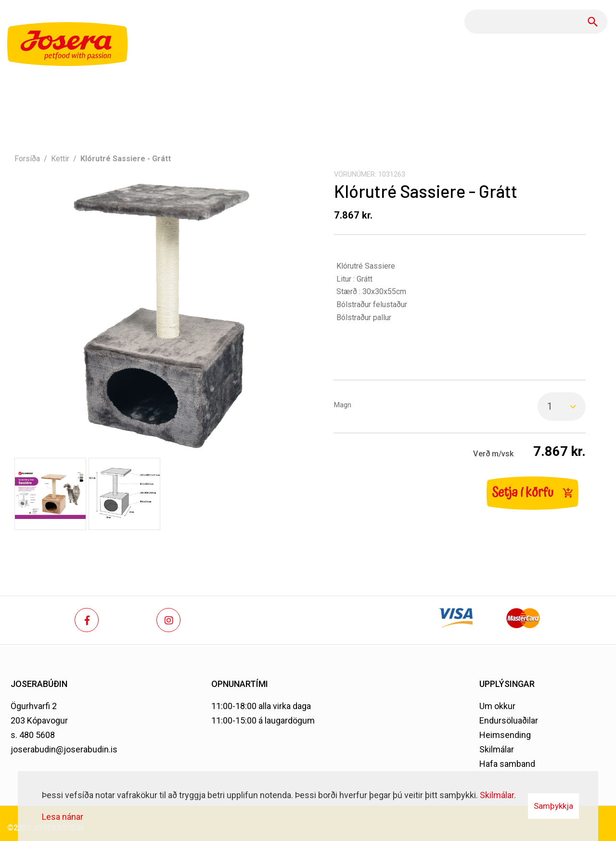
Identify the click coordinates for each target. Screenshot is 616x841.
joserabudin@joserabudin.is (64, 749)
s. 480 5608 (33, 735)
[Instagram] (168, 620)
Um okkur (497, 706)
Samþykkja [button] (553, 806)
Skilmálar (497, 749)
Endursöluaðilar (509, 720)
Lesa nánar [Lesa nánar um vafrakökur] (63, 817)
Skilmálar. (498, 795)
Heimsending (505, 735)
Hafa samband (507, 764)
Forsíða (27, 159)
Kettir (60, 159)
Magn (343, 405)
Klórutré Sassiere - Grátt (126, 159)
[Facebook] (87, 620)
